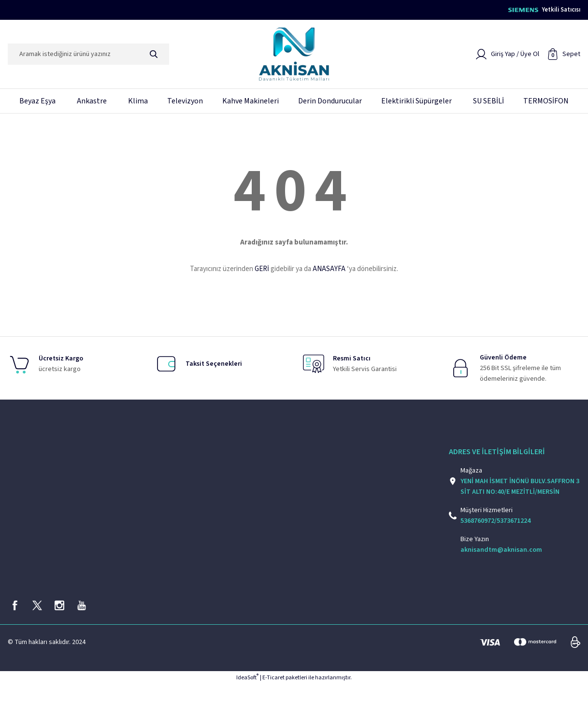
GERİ (262, 272)
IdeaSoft (247, 696)
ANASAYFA (329, 272)
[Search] (88, 57)
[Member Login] (507, 57)
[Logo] (294, 57)
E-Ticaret (273, 696)
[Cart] (564, 57)
